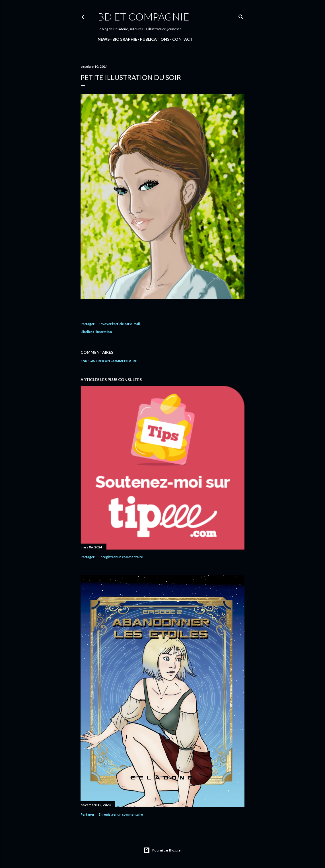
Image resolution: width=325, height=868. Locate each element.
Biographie (125, 39)
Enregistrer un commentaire (109, 361)
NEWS (104, 39)
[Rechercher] (241, 16)
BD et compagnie (143, 17)
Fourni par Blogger (162, 850)
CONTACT (182, 39)
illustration (103, 332)
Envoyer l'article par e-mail (119, 324)
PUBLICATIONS (155, 39)
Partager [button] (88, 324)
